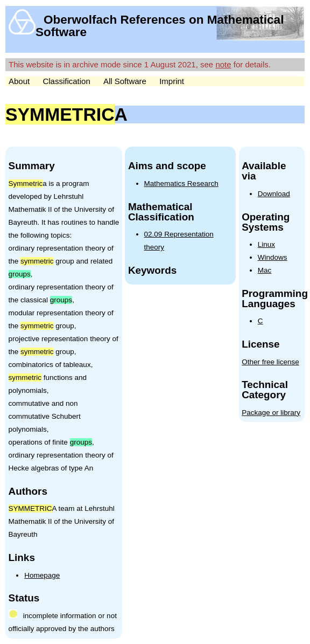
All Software (125, 81)
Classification (66, 81)
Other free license (270, 362)
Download (274, 194)
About (19, 81)
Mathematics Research (181, 183)
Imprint (172, 81)
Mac (265, 270)
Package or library (271, 413)
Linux (266, 244)
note (223, 64)
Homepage (42, 575)
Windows (273, 257)
